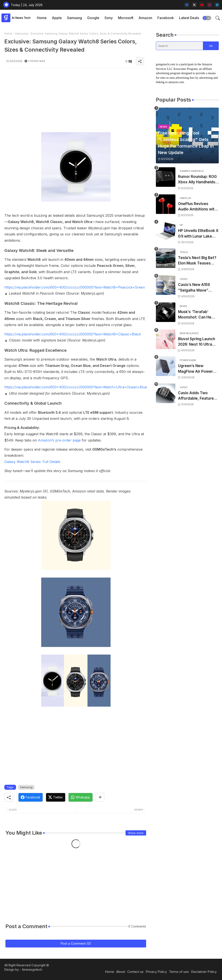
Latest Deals (189, 18)
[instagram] (210, 5)
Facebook (166, 18)
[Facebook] (31, 797)
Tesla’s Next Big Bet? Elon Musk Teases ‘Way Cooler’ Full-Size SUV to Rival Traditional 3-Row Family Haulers (198, 261)
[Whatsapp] (81, 797)
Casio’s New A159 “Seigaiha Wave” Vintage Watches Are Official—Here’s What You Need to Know (197, 288)
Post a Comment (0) (76, 943)
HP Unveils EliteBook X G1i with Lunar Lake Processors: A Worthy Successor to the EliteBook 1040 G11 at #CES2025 (198, 234)
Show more (136, 833)
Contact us (135, 972)
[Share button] (100, 797)
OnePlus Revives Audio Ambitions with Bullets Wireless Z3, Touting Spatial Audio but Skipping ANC (197, 207)
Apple (57, 18)
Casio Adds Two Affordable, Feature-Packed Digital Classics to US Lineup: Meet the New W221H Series (198, 396)
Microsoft (126, 18)
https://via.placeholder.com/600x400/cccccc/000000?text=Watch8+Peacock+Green (75, 287)
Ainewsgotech (32, 969)
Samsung (74, 18)
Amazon (145, 18)
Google (93, 18)
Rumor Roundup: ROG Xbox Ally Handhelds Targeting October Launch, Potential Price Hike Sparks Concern (197, 180)
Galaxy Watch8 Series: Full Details (32, 462)
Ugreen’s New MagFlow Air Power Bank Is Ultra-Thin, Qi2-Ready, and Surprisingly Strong (195, 369)
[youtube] (202, 5)
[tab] (42, 18)
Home (42, 18)
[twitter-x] (194, 5)
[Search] (180, 46)
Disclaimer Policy (204, 972)
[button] (207, 18)
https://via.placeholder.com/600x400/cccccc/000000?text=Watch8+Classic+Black (73, 334)
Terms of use (179, 972)
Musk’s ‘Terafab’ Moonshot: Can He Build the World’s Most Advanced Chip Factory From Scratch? (198, 315)
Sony (109, 18)
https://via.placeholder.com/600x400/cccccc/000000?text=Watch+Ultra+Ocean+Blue (76, 387)
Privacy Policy (156, 972)
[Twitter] (56, 797)
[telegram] (217, 5)
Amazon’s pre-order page (59, 440)
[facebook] (187, 5)
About (121, 972)
